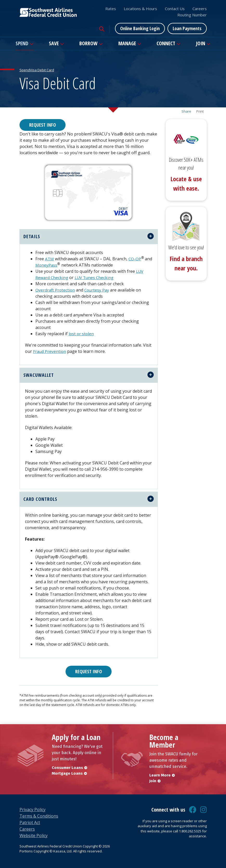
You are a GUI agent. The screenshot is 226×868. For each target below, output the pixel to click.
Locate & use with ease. (186, 183)
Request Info (43, 125)
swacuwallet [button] (39, 375)
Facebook (193, 810)
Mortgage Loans (67, 773)
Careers (200, 9)
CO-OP (135, 259)
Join (201, 43)
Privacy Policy (33, 809)
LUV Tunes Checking (96, 277)
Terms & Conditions (39, 816)
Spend (22, 43)
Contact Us (175, 9)
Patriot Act (30, 822)
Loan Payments (187, 28)
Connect (166, 43)
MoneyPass (55, 265)
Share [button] (186, 111)
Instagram (204, 810)
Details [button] (32, 236)
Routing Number (192, 15)
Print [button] (200, 111)
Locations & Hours (140, 9)
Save (54, 43)
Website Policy (34, 835)
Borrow (88, 43)
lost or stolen (82, 334)
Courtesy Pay (98, 290)
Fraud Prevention (50, 351)
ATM (50, 259)
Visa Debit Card (42, 70)
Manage (127, 43)
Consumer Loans (67, 768)
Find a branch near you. (186, 263)
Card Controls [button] (40, 499)
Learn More (160, 775)
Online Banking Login (140, 28)
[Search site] (102, 29)
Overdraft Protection (56, 290)
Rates (111, 9)
